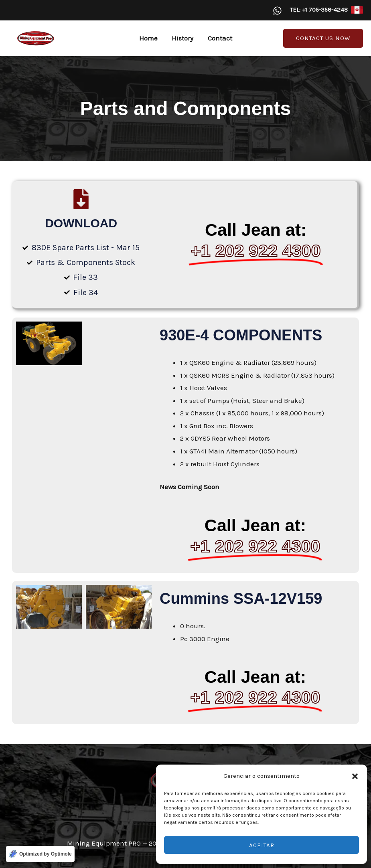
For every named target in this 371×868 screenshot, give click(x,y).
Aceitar (262, 845)
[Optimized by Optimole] (40, 854)
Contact (219, 38)
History (182, 38)
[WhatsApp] (277, 11)
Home (149, 38)
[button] (355, 776)
